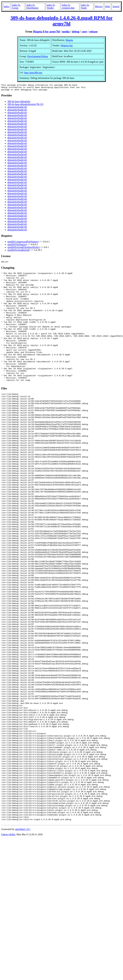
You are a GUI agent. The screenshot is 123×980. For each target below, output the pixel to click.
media (66, 32)
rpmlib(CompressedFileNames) (23, 243)
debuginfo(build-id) (17, 108)
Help (107, 6)
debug (76, 32)
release (93, 32)
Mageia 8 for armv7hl (46, 32)
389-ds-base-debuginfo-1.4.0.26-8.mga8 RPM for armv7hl (61, 21)
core (84, 32)
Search (116, 6)
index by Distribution (32, 6)
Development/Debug (37, 56)
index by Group (16, 6)
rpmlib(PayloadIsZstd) (19, 251)
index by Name (85, 6)
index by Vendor (51, 6)
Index (6, 6)
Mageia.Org (67, 45)
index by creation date (68, 6)
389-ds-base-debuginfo (19, 103)
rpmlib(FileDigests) (17, 246)
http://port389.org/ (33, 73)
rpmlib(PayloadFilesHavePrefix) (24, 249)
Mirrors (99, 6)
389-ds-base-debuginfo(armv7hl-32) (25, 106)
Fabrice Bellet (8, 945)
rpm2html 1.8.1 (23, 939)
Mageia (69, 40)
